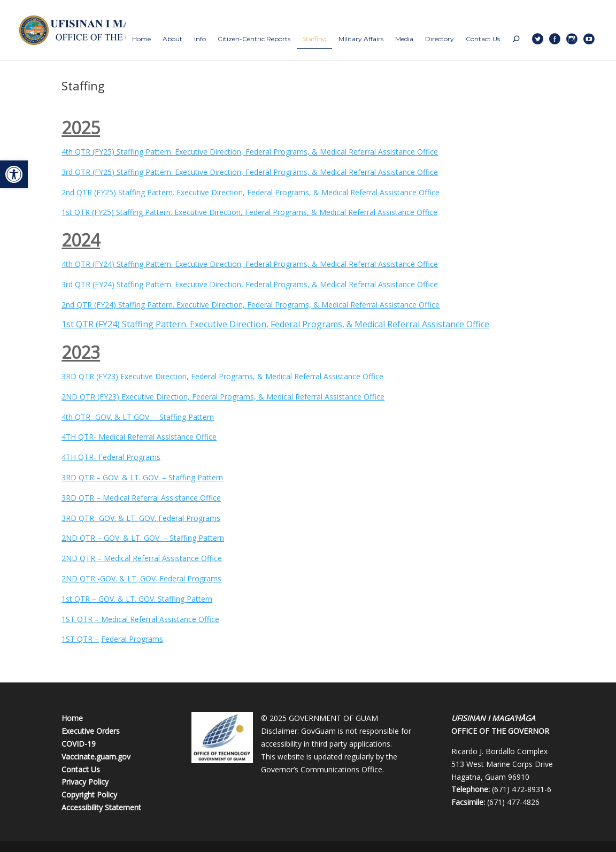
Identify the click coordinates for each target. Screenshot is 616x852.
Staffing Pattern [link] (196, 477)
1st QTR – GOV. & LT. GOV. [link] (110, 599)
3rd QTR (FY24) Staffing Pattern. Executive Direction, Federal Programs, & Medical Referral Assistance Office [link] (250, 284)
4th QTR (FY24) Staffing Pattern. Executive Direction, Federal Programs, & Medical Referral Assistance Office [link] (250, 264)
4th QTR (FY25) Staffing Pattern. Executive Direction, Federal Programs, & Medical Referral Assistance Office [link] (250, 152)
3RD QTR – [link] (82, 498)
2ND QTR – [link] (83, 558)
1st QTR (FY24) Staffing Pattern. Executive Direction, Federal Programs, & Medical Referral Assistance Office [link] (275, 324)
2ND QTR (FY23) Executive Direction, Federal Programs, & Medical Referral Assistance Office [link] (223, 397)
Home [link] (72, 718)
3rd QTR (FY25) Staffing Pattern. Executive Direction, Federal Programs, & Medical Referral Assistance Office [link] (250, 172)
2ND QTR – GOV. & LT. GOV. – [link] (115, 538)
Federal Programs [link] (189, 518)
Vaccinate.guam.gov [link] (96, 757)
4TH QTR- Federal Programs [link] (111, 457)
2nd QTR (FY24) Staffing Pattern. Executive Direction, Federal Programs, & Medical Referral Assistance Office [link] (251, 305)
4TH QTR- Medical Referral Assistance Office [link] (139, 437)
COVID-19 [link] (79, 744)
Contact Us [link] (81, 769)
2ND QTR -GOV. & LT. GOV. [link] (109, 578)
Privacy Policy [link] (85, 782)
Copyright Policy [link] (89, 795)
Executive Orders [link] (91, 731)
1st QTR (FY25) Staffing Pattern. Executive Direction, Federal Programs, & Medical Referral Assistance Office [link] (249, 212)
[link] (14, 174)
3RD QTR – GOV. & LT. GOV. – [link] (115, 477)
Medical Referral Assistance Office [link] (162, 498)
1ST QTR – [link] (81, 619)
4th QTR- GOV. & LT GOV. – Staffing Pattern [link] (138, 417)
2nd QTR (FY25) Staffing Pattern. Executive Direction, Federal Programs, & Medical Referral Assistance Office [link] (251, 192)
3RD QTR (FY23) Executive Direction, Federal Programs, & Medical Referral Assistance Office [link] (222, 376)
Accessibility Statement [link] (101, 807)
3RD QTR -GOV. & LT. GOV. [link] (110, 518)
